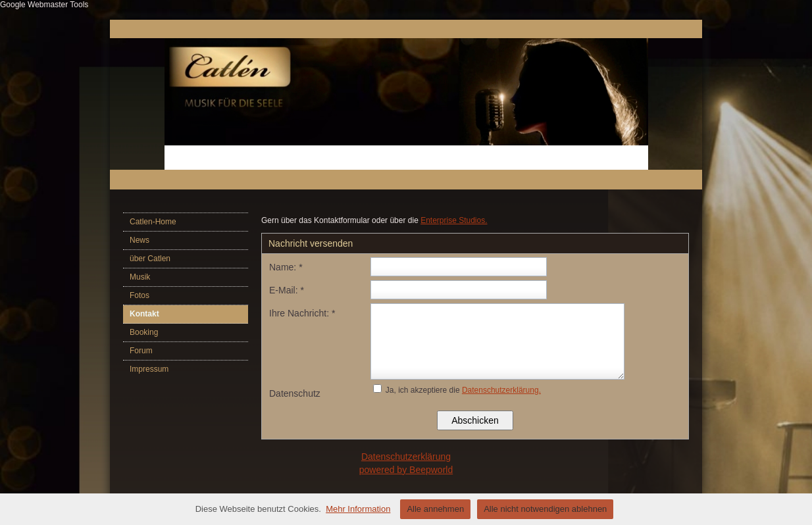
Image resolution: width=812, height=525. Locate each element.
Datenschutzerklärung (406, 457)
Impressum (149, 369)
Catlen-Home (153, 222)
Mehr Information (358, 509)
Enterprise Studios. (454, 220)
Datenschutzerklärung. (501, 390)
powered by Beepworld (406, 470)
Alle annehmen (435, 509)
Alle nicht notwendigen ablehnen (545, 509)
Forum (141, 351)
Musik (140, 277)
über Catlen (150, 259)
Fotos (140, 295)
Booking (144, 332)
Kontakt (144, 314)
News (140, 240)
